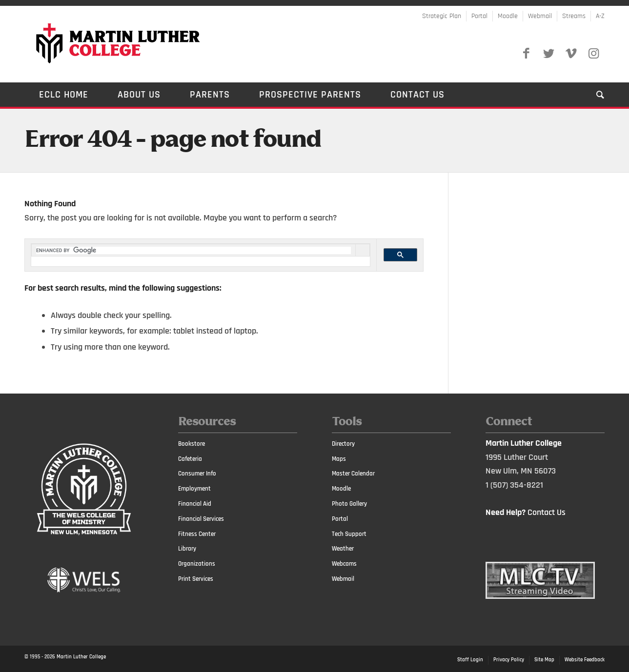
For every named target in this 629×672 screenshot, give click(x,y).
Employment (194, 489)
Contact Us (547, 512)
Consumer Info (197, 474)
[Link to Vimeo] (571, 54)
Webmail (540, 16)
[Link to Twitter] (548, 54)
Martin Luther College (81, 657)
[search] (193, 250)
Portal (479, 16)
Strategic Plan (442, 16)
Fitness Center (197, 534)
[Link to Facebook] (526, 54)
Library (187, 549)
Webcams (344, 564)
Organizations (197, 564)
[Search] (593, 95)
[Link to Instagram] (593, 54)
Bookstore (192, 444)
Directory (343, 444)
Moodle (508, 16)
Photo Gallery (349, 504)
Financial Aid (195, 504)
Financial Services (201, 519)
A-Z (600, 16)
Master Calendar (353, 474)
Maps (339, 459)
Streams (574, 16)
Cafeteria (190, 459)
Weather (343, 549)
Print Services (196, 579)
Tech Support (349, 534)
